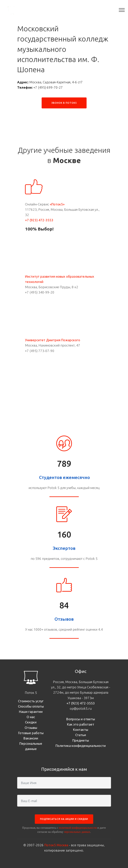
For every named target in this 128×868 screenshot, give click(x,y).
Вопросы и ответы (81, 719)
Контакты (81, 730)
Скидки (31, 722)
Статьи (81, 735)
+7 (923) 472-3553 (39, 220)
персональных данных (77, 832)
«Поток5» (57, 204)
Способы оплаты (31, 706)
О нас (31, 717)
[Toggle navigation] (122, 10)
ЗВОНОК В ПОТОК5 (64, 103)
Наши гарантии (31, 712)
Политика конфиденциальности (81, 746)
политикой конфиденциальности (78, 828)
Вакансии (31, 738)
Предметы (81, 740)
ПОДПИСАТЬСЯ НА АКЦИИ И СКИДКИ (64, 819)
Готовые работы (31, 733)
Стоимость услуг (31, 701)
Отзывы (31, 728)
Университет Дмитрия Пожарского (53, 340)
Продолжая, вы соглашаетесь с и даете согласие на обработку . (64, 830)
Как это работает (81, 724)
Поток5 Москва (56, 845)
